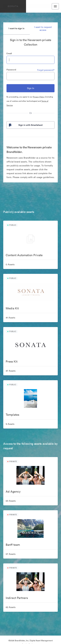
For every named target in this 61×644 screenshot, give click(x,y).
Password (11, 70)
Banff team (13, 545)
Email (9, 53)
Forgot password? (46, 70)
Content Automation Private (24, 255)
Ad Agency (13, 492)
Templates (12, 415)
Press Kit (12, 361)
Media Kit (12, 308)
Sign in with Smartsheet (25, 125)
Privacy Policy (39, 97)
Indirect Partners (17, 598)
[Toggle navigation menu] (55, 6)
